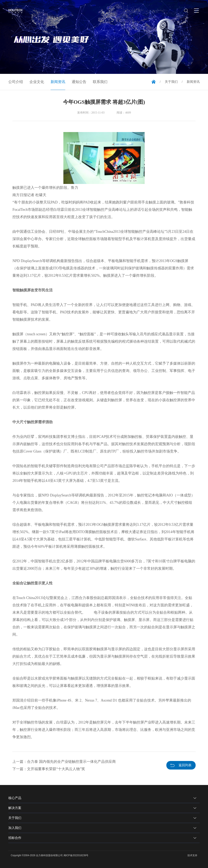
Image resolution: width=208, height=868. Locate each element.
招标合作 (15, 838)
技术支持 (192, 855)
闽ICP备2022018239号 (76, 855)
